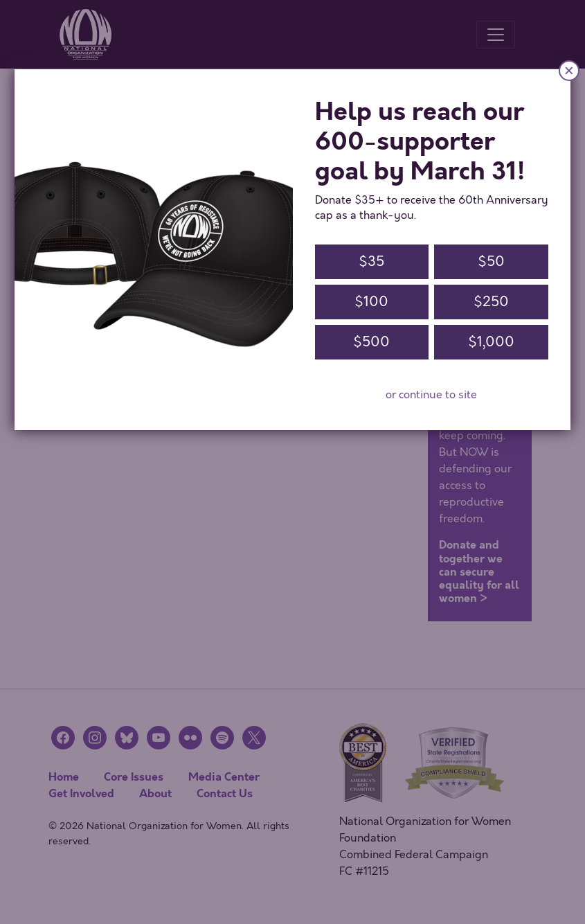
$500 (371, 342)
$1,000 (491, 342)
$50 (491, 261)
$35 (371, 261)
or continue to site (431, 395)
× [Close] (569, 70)
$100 (371, 302)
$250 (491, 302)
